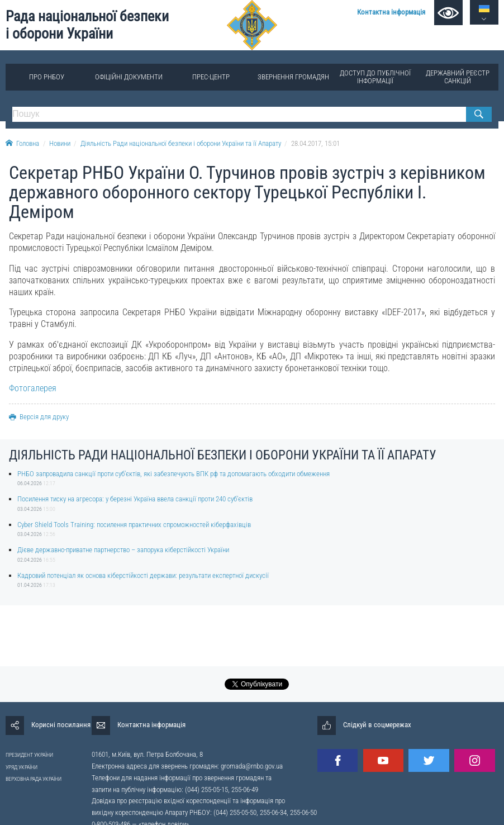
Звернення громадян (293, 77)
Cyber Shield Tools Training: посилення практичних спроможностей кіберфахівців (134, 525)
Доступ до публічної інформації (375, 77)
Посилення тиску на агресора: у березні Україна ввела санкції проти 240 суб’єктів (135, 499)
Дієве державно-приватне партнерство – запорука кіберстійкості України (123, 550)
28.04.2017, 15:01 (315, 143)
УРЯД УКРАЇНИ (22, 767)
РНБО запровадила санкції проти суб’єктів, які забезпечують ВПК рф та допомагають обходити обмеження (173, 474)
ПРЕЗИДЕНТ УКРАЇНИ (29, 755)
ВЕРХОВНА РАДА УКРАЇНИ (34, 779)
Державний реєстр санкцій (458, 77)
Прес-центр (211, 77)
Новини (60, 143)
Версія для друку (39, 417)
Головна (22, 143)
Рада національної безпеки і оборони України (87, 25)
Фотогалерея (33, 388)
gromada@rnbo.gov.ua (252, 766)
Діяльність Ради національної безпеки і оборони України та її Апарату (181, 143)
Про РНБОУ (47, 77)
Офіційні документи (129, 77)
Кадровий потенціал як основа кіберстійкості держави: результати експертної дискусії (143, 575)
